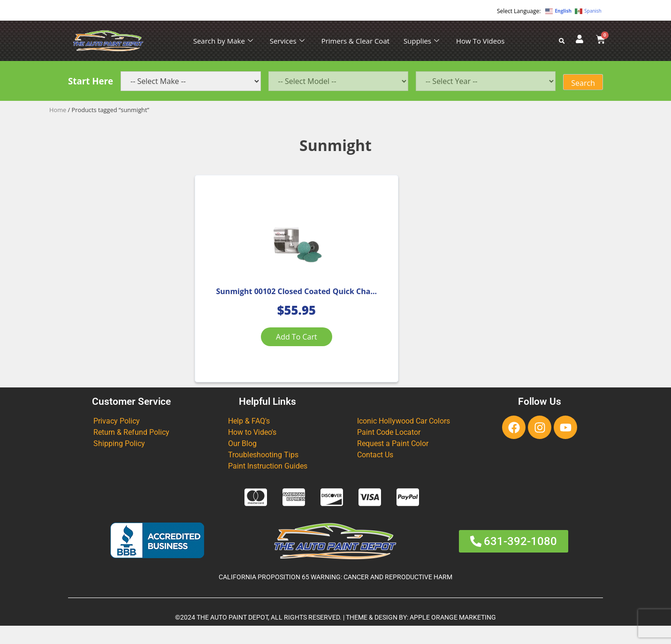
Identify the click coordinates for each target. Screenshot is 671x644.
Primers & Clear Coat (355, 41)
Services (287, 41)
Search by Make (223, 41)
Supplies (421, 41)
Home (58, 110)
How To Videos (480, 41)
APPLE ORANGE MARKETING (453, 635)
